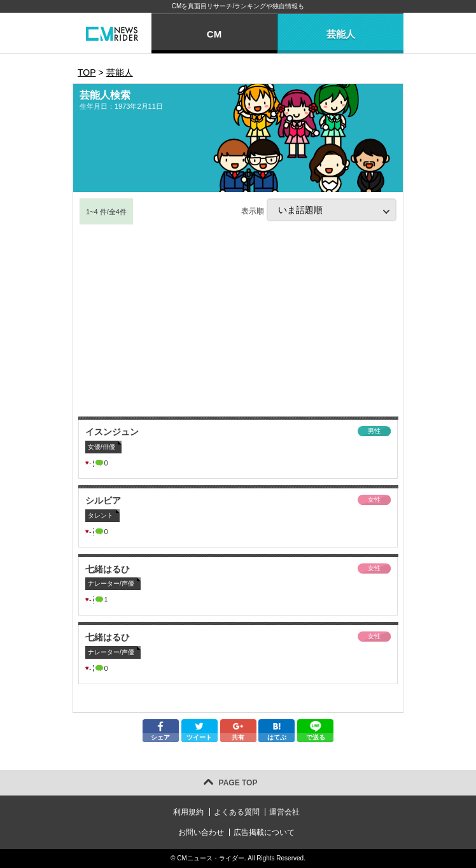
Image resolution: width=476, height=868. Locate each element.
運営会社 (284, 812)
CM (214, 34)
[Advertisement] (238, 321)
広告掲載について (264, 832)
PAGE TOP (238, 783)
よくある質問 (237, 812)
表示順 (319, 210)
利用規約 (188, 812)
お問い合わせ (201, 832)
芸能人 (341, 34)
